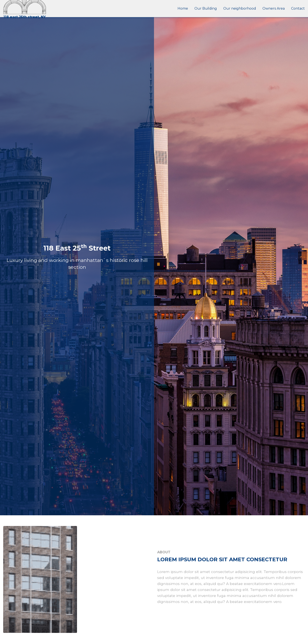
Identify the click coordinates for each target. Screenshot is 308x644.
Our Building (206, 8)
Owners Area (274, 8)
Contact (298, 8)
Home (183, 8)
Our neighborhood (240, 8)
